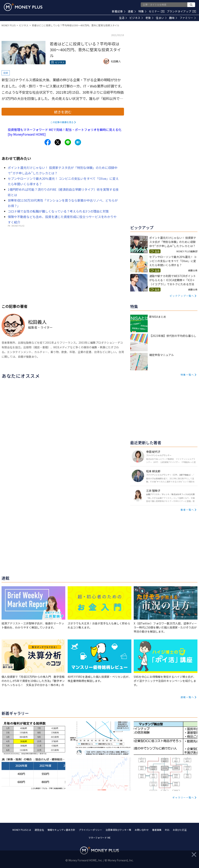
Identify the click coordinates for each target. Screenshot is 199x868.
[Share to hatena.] (78, 142)
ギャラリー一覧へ (183, 797)
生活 (123, 18)
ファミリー (188, 18)
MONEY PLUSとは (22, 830)
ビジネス (136, 18)
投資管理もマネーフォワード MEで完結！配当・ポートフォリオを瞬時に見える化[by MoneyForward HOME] (65, 132)
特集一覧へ (187, 375)
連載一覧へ (187, 697)
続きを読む (63, 112)
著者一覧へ (187, 510)
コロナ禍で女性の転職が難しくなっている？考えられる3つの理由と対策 (58, 211)
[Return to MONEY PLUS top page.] (23, 7)
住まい (161, 18)
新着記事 (119, 11)
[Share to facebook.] (48, 142)
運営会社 (39, 830)
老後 (149, 18)
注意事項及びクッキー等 (118, 830)
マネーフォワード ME (99, 838)
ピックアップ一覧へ (182, 296)
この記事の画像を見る (62, 122)
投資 (6, 73)
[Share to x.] (58, 142)
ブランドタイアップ (181, 11)
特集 (142, 11)
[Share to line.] (68, 142)
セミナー (157, 11)
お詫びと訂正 (180, 830)
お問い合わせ (142, 830)
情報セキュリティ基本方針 (61, 830)
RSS (167, 830)
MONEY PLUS (9, 25)
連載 (132, 11)
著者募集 (157, 830)
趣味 (173, 18)
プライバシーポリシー (90, 830)
